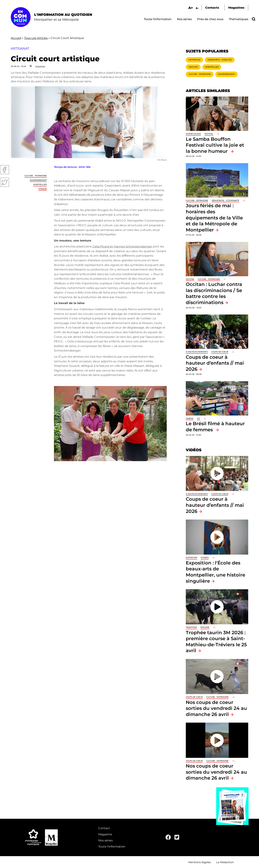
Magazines (236, 8)
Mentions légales (200, 862)
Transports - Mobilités (220, 60)
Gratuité (193, 67)
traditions (191, 627)
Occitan (190, 279)
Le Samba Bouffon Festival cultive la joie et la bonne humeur (215, 145)
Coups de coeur (220, 352)
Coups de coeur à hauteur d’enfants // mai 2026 (215, 363)
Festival (209, 134)
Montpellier (40, 184)
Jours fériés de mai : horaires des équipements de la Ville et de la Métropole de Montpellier (214, 218)
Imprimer (40, 66)
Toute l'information (158, 19)
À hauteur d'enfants (197, 352)
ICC (198, 418)
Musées (205, 558)
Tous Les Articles (36, 38)
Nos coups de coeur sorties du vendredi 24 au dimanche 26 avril (216, 708)
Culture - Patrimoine (36, 176)
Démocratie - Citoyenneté (225, 200)
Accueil (16, 38)
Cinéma (190, 418)
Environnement (38, 180)
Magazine (105, 834)
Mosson (43, 189)
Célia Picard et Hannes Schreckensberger (123, 246)
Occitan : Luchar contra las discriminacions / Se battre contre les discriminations (214, 293)
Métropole (194, 60)
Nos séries (184, 19)
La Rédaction (225, 862)
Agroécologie (193, 134)
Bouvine (205, 627)
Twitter (4, 182)
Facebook (4, 170)
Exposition (191, 558)
